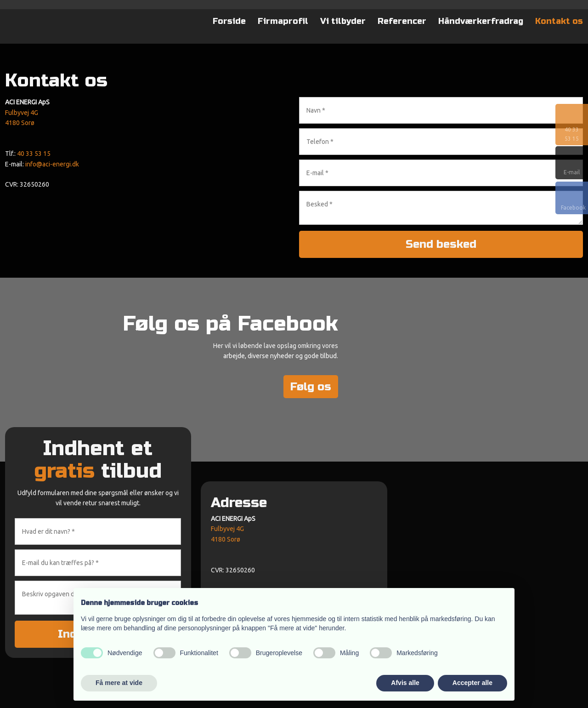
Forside (229, 21)
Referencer (402, 21)
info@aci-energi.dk (52, 164)
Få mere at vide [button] (119, 683)
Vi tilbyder (343, 21)
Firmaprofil (283, 21)
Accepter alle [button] (472, 683)
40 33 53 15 (34, 154)
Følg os (311, 387)
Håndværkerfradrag (481, 21)
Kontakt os (559, 21)
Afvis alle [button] (405, 683)
